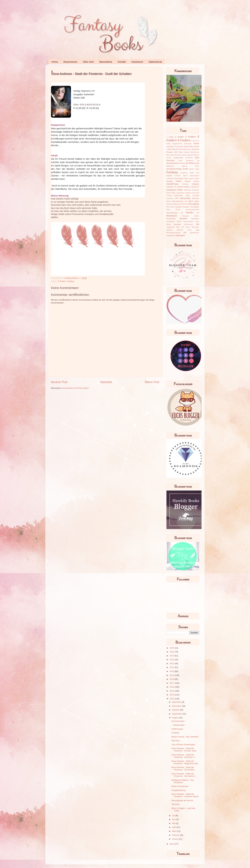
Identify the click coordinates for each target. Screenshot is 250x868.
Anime (196, 144)
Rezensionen (70, 62)
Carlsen (184, 155)
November (177, 706)
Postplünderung (178, 790)
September (177, 714)
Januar (175, 839)
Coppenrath (178, 158)
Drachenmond (173, 163)
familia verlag (194, 169)
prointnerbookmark (192, 210)
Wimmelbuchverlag (173, 233)
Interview (170, 187)
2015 (172, 691)
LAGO (173, 193)
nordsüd (178, 207)
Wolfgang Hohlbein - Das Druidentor (183, 781)
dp (198, 161)
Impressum (137, 62)
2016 (172, 687)
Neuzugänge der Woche (182, 800)
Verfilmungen (177, 729)
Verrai (189, 230)
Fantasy (71, 281)
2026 (172, 648)
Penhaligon (195, 207)
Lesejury (188, 193)
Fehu (192, 173)
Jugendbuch (195, 187)
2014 (172, 695)
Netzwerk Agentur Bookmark (177, 204)
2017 (172, 683)
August (175, 718)
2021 (172, 667)
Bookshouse (195, 152)
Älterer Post (152, 382)
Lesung (169, 196)
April (174, 827)
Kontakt (122, 62)
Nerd (191, 201)
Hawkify (170, 181)
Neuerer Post (59, 382)
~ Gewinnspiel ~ (179, 725)
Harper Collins (194, 179)
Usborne (180, 230)
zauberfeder (171, 236)
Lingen (187, 196)
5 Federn (62, 281)
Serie (169, 224)
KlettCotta (187, 190)
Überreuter (195, 227)
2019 (172, 675)
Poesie (178, 210)
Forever (178, 176)
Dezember (177, 702)
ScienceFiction (189, 222)
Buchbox (178, 155)
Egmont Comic (190, 166)
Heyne (179, 181)
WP (185, 233)
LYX (177, 198)
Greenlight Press (181, 178)
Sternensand (188, 224)
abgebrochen (177, 144)
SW (198, 224)
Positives (175, 733)
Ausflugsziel (179, 147)
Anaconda (188, 144)
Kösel (168, 193)
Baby (191, 146)
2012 (172, 844)
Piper (168, 210)
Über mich (88, 62)
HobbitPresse (173, 184)
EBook (192, 163)
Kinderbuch (172, 190)
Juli (174, 816)
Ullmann (169, 230)
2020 (172, 671)
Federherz (184, 173)
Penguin (186, 207)
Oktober (176, 710)
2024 (172, 656)
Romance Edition (191, 216)
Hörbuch (185, 184)
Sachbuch (195, 219)
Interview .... (177, 741)
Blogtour (170, 152)
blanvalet (196, 149)
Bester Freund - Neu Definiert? (185, 737)
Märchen (196, 198)
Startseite (106, 382)
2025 (172, 652)
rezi (182, 213)
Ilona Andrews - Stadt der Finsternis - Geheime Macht (185, 795)
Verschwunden (178, 721)
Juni (174, 819)
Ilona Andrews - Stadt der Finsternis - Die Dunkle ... (184, 769)
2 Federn (179, 137)
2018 (172, 679)
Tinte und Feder (183, 227)
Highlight (188, 181)
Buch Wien (170, 155)
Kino (180, 190)
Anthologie (170, 147)
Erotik (185, 169)
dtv (187, 163)
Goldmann (170, 179)
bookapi (186, 152)
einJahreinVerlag (174, 169)
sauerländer (171, 222)
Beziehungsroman (185, 149)
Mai (174, 823)
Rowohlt (183, 219)
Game (185, 176)
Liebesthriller (178, 196)
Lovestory (170, 198)
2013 (172, 699)
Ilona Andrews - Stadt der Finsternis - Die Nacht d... (184, 775)
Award (186, 146)
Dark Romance (186, 161)
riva (198, 213)
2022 (172, 664)
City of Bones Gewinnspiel (183, 745)
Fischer (169, 176)
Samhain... (176, 804)
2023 (172, 660)
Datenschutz (155, 62)
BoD (176, 152)
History (196, 181)
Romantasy (171, 219)
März (175, 831)
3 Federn (191, 137)
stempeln (177, 224)
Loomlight (196, 196)
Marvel (169, 201)
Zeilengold (180, 235)
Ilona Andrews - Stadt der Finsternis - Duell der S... (184, 756)
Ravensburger (172, 213)
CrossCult (189, 158)
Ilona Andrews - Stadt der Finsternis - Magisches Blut (185, 762)
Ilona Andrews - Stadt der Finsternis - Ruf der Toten (184, 750)
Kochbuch (196, 190)
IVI (175, 187)
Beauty (175, 149)
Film (198, 173)
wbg (197, 230)
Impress (196, 184)
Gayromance (195, 176)
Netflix (197, 201)
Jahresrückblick (183, 187)
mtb (186, 201)
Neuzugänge (193, 204)
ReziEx (190, 212)
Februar (176, 835)
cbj (189, 155)
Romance (172, 216)
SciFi (197, 222)
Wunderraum (195, 233)
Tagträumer (171, 227)
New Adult (170, 207)
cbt (192, 155)
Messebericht (178, 201)
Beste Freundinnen (180, 786)
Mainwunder (185, 198)
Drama (182, 163)
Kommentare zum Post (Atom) (75, 388)
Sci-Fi (179, 221)
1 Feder (170, 137)
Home (55, 62)
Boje (181, 152)
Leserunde (195, 193)
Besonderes (106, 62)
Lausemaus (180, 193)
